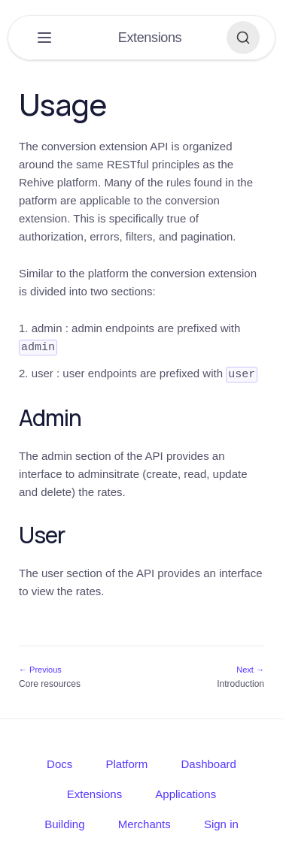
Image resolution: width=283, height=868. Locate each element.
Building (64, 823)
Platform (126, 762)
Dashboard (209, 762)
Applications (186, 792)
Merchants (145, 823)
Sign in (221, 823)
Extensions (94, 792)
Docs (59, 762)
